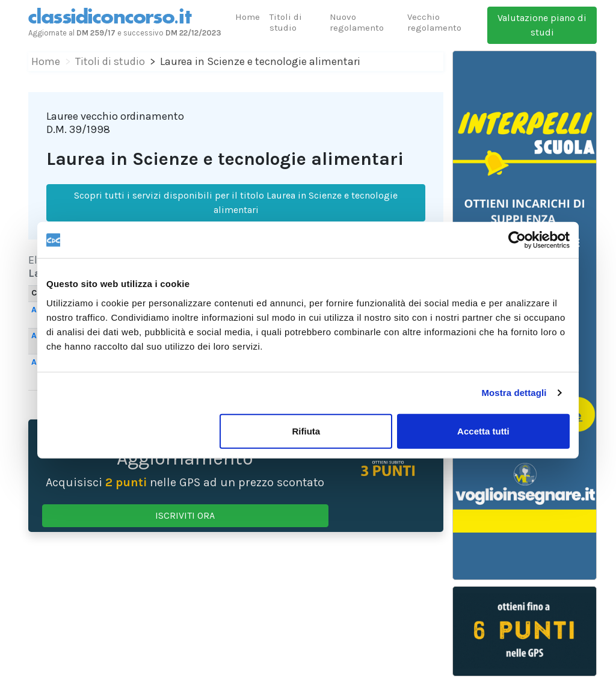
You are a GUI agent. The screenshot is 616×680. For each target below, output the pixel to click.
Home (248, 17)
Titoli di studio (286, 22)
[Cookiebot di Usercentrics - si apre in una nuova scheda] (517, 240)
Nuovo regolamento (357, 22)
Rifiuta (306, 431)
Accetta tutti (483, 431)
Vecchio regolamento (434, 22)
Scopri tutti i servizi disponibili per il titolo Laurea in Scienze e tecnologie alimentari (236, 202)
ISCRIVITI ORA (185, 515)
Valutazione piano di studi (542, 25)
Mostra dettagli (514, 393)
